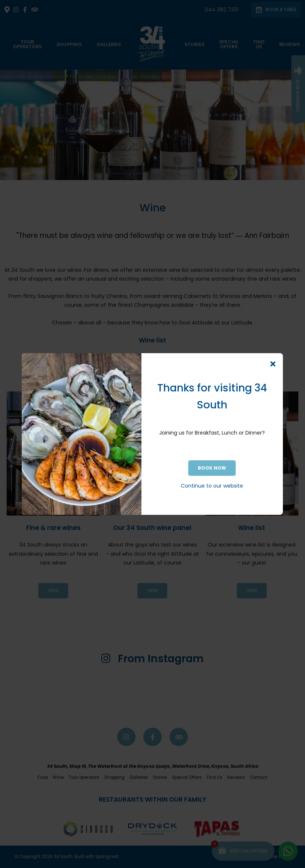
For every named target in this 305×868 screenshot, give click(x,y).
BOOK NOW (212, 468)
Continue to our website (212, 486)
